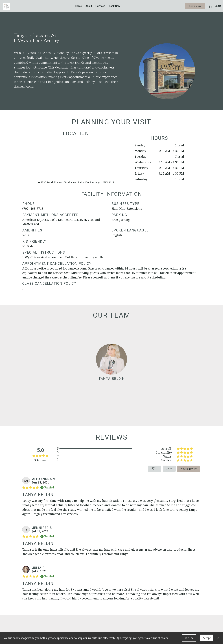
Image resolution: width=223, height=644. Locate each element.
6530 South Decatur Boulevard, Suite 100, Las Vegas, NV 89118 (76, 182)
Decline (189, 638)
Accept (207, 638)
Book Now (114, 6)
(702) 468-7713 (33, 208)
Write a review (188, 469)
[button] (211, 6)
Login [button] (218, 6)
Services (100, 6)
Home (79, 6)
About (89, 6)
